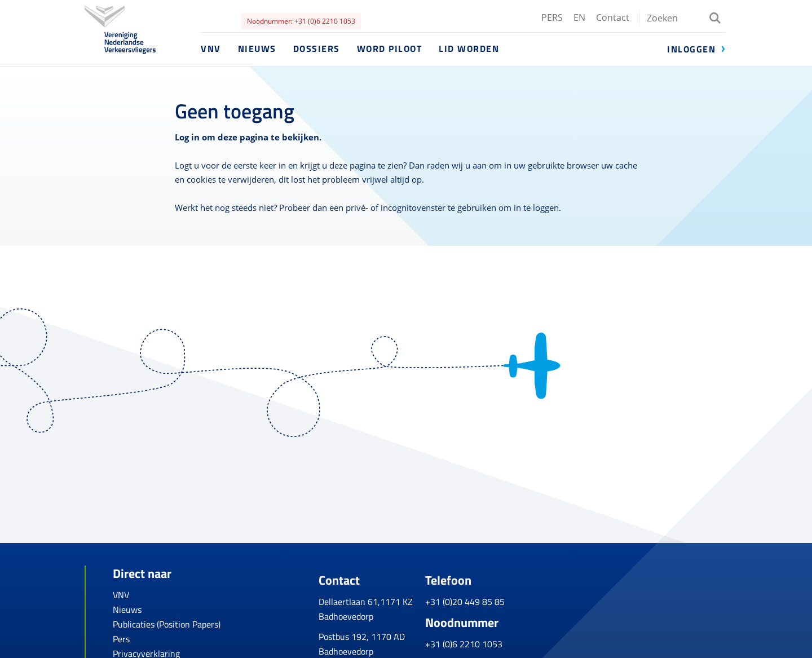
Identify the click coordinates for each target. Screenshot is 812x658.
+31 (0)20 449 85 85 (553, 595)
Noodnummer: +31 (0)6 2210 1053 (301, 21)
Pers (121, 639)
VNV (211, 48)
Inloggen (691, 49)
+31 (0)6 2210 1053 (552, 637)
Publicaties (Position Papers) (167, 624)
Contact (613, 17)
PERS (552, 17)
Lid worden (469, 48)
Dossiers (317, 48)
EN (579, 17)
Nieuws (257, 48)
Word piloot (390, 48)
